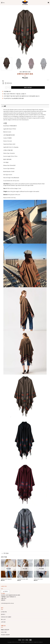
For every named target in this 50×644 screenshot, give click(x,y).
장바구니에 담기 (28, 87)
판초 (21, 72)
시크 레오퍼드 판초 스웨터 (23, 579)
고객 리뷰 (3, 622)
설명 (3, 106)
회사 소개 (3, 619)
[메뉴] (3, 3)
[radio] (3, 83)
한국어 (5, 591)
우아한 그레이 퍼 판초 (38, 579)
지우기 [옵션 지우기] (48, 80)
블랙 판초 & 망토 (27, 72)
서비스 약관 (4, 632)
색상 (3, 81)
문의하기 (3, 614)
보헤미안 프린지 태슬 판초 (6, 579)
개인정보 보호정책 (5, 635)
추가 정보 (5, 553)
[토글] (2, 106)
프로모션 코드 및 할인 (6, 617)
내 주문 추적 (4, 612)
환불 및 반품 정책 (5, 630)
